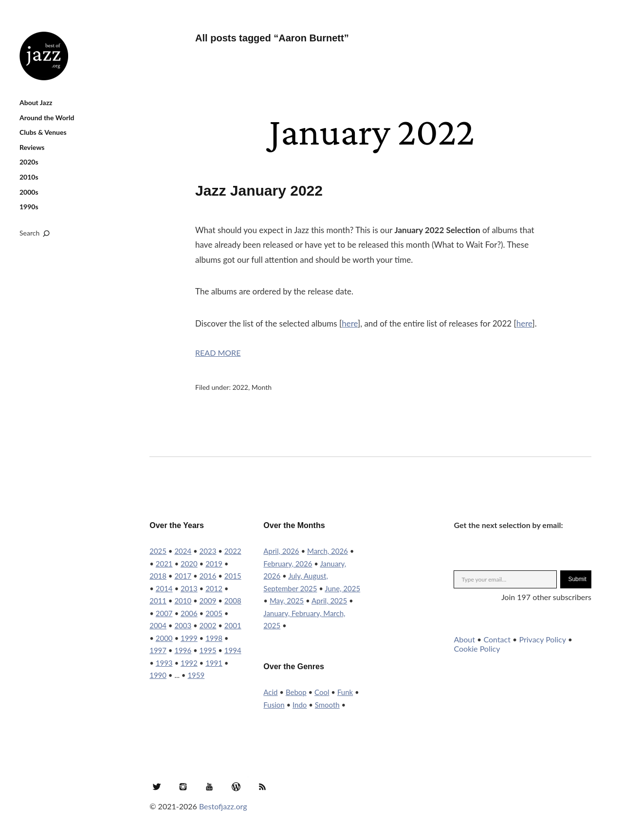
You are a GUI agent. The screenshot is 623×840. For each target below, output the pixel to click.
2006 (189, 613)
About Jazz (36, 102)
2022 (240, 387)
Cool (322, 692)
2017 (183, 576)
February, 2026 (288, 564)
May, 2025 (287, 601)
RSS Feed (262, 786)
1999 (189, 638)
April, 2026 (281, 551)
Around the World (47, 118)
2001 (233, 625)
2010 (183, 601)
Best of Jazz (44, 56)
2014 (164, 588)
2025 (158, 551)
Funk (345, 692)
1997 (158, 650)
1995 (208, 650)
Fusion (274, 705)
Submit (577, 579)
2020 (189, 564)
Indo (300, 705)
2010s (29, 177)
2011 (158, 601)
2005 (214, 613)
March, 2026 (328, 551)
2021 (164, 564)
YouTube (209, 786)
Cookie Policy (477, 648)
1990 (158, 675)
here (350, 323)
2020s (29, 162)
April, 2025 (329, 601)
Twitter (157, 786)
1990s (29, 207)
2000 (164, 638)
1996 (183, 650)
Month (262, 387)
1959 (196, 675)
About (464, 639)
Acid (270, 692)
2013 (189, 588)
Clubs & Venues (43, 132)
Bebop (296, 692)
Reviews (32, 147)
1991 (214, 663)
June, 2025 (342, 588)
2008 (233, 601)
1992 (189, 663)
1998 (214, 638)
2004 (158, 625)
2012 (214, 588)
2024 (183, 551)
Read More (218, 353)
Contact (497, 639)
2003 (183, 625)
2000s (29, 192)
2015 (233, 576)
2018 (158, 576)
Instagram (183, 786)
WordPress (236, 786)
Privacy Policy (542, 639)
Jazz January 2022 (259, 191)
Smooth (327, 705)
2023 (208, 551)
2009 (208, 601)
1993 (164, 663)
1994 (233, 650)
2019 (214, 564)
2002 (208, 625)
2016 (208, 576)
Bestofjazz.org (223, 806)
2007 (164, 613)
